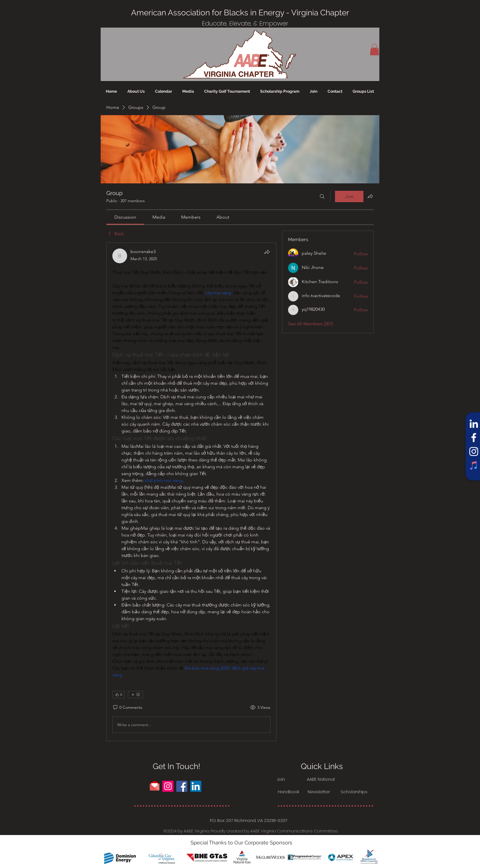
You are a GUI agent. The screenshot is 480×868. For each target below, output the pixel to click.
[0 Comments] (127, 708)
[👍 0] (118, 695)
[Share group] (370, 196)
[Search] (322, 196)
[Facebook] (474, 438)
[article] (191, 492)
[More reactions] (135, 695)
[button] (375, 50)
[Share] (267, 252)
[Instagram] (474, 451)
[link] (125, 217)
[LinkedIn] (474, 424)
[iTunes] (474, 465)
